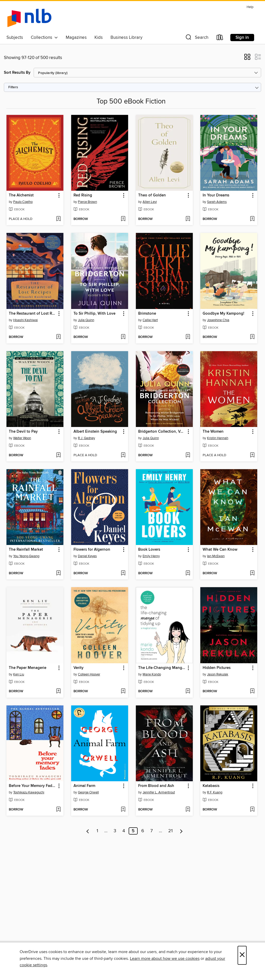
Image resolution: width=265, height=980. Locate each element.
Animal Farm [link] (84, 786)
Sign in (242, 38)
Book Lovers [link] (149, 550)
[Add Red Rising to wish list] (123, 219)
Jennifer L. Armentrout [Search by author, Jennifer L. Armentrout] (159, 792)
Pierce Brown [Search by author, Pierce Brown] (87, 202)
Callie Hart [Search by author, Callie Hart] (150, 320)
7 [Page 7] (152, 831)
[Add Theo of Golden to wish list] (188, 219)
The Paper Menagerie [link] (28, 668)
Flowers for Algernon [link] (92, 550)
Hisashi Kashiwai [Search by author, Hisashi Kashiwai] (25, 320)
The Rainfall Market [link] (26, 550)
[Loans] (220, 38)
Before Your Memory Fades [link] (32, 786)
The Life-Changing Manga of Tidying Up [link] (162, 668)
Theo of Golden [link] (152, 195)
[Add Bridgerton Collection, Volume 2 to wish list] (188, 455)
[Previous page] (88, 831)
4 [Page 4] (124, 831)
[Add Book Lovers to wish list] (188, 573)
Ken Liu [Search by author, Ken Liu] (19, 674)
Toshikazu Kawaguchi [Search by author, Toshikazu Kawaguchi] (29, 792)
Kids (99, 38)
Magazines (76, 38)
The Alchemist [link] (21, 195)
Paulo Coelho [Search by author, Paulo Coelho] (23, 202)
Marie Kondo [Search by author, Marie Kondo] (152, 674)
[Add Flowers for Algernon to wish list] (123, 573)
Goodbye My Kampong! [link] (223, 314)
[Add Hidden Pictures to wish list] (252, 691)
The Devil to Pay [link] (23, 432)
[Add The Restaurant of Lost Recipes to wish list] (58, 337)
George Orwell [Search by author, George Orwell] (88, 792)
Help (250, 7)
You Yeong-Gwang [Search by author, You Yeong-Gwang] (26, 556)
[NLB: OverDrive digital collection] (29, 18)
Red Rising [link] (83, 195)
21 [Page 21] (170, 831)
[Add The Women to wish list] (252, 455)
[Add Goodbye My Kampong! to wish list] (252, 337)
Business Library (126, 38)
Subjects (15, 38)
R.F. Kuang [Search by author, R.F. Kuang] (215, 792)
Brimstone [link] (147, 314)
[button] (196, 38)
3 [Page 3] (115, 831)
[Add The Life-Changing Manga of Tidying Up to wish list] (188, 691)
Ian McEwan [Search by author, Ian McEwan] (216, 556)
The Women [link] (213, 432)
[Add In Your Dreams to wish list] (252, 219)
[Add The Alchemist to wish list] (58, 219)
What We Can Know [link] (220, 550)
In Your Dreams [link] (216, 195)
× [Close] (242, 955)
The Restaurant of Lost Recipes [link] (32, 314)
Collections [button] (44, 38)
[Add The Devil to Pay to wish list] (58, 455)
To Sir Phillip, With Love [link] (94, 314)
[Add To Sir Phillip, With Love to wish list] (123, 337)
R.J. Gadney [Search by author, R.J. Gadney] (86, 438)
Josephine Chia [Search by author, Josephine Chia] (218, 320)
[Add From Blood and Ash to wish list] (188, 810)
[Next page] (181, 831)
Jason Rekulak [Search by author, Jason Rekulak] (218, 674)
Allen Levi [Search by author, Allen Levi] (150, 202)
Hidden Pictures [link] (217, 668)
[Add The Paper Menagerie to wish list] (58, 691)
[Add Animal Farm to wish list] (123, 810)
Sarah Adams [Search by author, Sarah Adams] (217, 202)
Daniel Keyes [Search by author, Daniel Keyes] (87, 556)
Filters (13, 87)
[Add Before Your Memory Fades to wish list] (58, 810)
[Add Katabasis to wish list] (252, 810)
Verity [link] (79, 668)
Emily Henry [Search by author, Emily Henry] (151, 556)
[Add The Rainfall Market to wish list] (58, 573)
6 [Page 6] (143, 831)
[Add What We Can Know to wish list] (252, 573)
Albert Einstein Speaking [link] (95, 432)
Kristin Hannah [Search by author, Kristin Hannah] (218, 438)
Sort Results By (17, 73)
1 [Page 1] (97, 831)
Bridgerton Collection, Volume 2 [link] (162, 432)
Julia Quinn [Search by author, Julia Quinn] (86, 320)
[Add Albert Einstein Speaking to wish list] (123, 455)
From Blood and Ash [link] (156, 786)
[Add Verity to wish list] (123, 691)
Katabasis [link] (211, 786)
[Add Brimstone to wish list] (188, 337)
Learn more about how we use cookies (165, 959)
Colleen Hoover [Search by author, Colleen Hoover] (89, 674)
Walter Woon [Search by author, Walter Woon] (22, 438)
